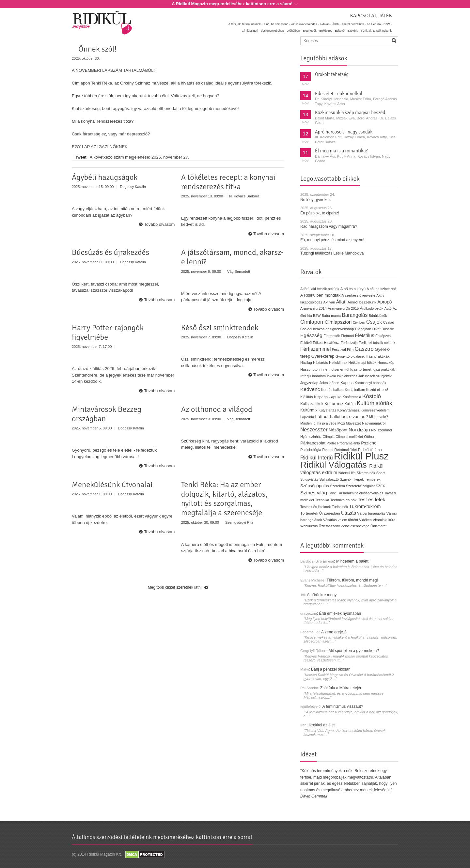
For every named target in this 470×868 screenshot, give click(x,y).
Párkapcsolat (313, 443)
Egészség (311, 335)
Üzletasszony (329, 526)
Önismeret (378, 526)
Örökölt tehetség (332, 74)
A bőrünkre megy (322, 595)
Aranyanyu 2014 (313, 308)
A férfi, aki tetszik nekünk (320, 289)
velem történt (348, 520)
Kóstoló (372, 396)
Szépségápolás (315, 486)
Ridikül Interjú (317, 457)
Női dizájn (359, 430)
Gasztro (364, 349)
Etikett (318, 343)
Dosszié (388, 329)
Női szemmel (382, 430)
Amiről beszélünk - (353, 24)
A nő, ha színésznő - (277, 24)
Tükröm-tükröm (365, 506)
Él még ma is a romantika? (341, 151)
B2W (317, 316)
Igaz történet (361, 369)
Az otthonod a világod (217, 409)
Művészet (353, 423)
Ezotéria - (354, 31)
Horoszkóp (386, 363)
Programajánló (349, 443)
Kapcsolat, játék (371, 16)
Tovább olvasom (159, 224)
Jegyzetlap (309, 383)
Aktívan (329, 302)
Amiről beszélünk (362, 302)
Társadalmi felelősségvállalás (360, 493)
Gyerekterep (323, 356)
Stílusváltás (309, 479)
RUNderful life (345, 473)
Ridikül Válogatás (335, 465)
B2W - (388, 24)
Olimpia (328, 437)
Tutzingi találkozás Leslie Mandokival (332, 253)
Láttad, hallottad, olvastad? (342, 417)
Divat (376, 329)
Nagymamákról (374, 423)
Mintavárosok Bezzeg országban (107, 414)
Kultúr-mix (334, 403)
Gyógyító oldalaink (350, 356)
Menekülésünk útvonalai (112, 485)
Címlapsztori (338, 322)
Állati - (336, 24)
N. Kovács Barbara (244, 196)
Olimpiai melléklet (349, 437)
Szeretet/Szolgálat (360, 486)
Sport (381, 473)
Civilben (359, 322)
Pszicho (369, 443)
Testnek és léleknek (315, 507)
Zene (345, 526)
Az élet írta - (375, 24)
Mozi (341, 423)
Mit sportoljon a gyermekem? (354, 651)
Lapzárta (307, 417)
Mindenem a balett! (353, 561)
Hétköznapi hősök (362, 363)
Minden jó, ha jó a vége (318, 423)
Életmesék (332, 336)
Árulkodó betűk (372, 308)
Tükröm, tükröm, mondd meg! (352, 580)
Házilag (306, 363)
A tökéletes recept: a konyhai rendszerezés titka (228, 182)
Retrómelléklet (346, 450)
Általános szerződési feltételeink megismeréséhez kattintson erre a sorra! (162, 837)
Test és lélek (372, 499)
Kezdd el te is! (377, 390)
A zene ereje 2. (334, 632)
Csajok (374, 322)
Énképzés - (327, 31)
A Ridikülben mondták (321, 295)
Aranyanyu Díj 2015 (343, 308)
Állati (341, 302)
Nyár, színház (311, 437)
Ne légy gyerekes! (316, 200)
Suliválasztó (329, 479)
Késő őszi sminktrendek (220, 328)
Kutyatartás (327, 410)
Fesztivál (339, 349)
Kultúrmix (309, 410)
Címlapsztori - (251, 31)
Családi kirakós (312, 329)
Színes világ (314, 493)
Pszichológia (311, 450)
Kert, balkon (355, 389)
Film (350, 349)
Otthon (370, 437)
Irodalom (319, 376)
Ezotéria (332, 342)
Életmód (347, 336)
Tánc (332, 493)
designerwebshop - (273, 31)
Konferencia (352, 397)
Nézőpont (338, 430)
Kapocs (348, 383)
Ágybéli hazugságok (105, 177)
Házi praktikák (377, 356)
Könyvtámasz (348, 410)
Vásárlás (330, 520)
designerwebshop (340, 329)
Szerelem (337, 486)
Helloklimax (338, 363)
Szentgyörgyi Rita (239, 522)
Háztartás (321, 363)
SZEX (380, 486)
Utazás (349, 513)
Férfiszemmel (315, 349)
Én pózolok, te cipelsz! (320, 213)
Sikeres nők (366, 473)
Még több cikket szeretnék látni (175, 587)
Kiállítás (307, 397)
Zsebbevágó (360, 526)
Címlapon (313, 322)
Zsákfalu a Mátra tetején (341, 688)
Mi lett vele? (379, 417)
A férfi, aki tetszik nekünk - (246, 24)
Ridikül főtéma (370, 450)
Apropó (384, 302)
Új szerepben (330, 513)
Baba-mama (331, 316)
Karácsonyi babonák (370, 383)
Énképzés (383, 336)
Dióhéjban (363, 329)
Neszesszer (314, 430)
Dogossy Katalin (133, 187)
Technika (322, 500)
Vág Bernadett (239, 271)
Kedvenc (310, 389)
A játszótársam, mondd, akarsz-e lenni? (232, 257)
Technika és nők (344, 500)
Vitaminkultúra (384, 520)
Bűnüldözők (378, 316)
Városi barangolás (371, 513)
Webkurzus (309, 526)
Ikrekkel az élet (322, 725)
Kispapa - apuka (328, 397)
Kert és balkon (332, 390)
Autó (388, 308)
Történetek (309, 513)
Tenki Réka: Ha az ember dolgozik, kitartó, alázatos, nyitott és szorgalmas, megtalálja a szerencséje (224, 499)
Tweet (81, 157)
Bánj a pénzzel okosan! (331, 669)
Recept (328, 450)
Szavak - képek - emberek (360, 479)
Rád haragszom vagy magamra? (329, 226)
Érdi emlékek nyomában (340, 613)
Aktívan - (326, 24)
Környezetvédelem (375, 410)
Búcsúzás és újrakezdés (110, 252)
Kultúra (350, 404)
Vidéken (365, 520)
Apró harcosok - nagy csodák (344, 132)
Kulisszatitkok (312, 403)
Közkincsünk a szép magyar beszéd (350, 113)
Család (389, 322)
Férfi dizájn (349, 343)
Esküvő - (341, 31)
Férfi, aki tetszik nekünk (376, 31)
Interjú (305, 376)
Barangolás (355, 315)
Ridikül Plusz (361, 456)
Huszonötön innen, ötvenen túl (325, 369)
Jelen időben (329, 383)
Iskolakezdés (347, 376)
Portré (331, 443)
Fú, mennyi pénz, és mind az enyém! (332, 240)
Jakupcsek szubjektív (375, 376)
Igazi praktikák (384, 369)
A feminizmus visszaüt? (343, 706)
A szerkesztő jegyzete (359, 295)
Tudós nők (340, 507)
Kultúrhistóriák (374, 403)
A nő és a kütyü (353, 289)
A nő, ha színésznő (381, 289)
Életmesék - (311, 31)
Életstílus (364, 335)
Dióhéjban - (294, 31)
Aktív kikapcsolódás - (305, 24)
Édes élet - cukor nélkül (339, 94)
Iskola (331, 376)
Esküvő (306, 343)
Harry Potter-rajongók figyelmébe (108, 332)
